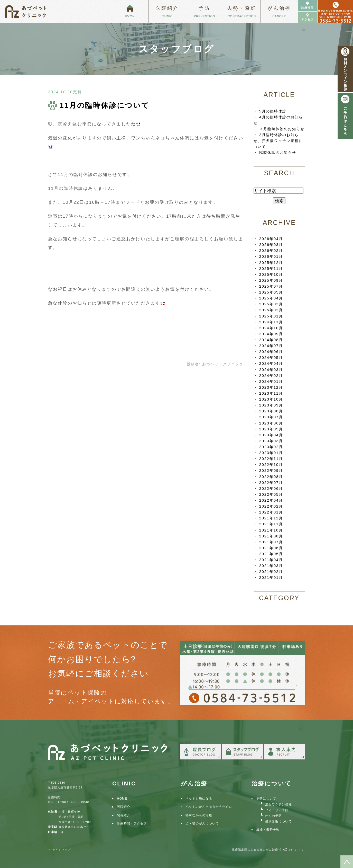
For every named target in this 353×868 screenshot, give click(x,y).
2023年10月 (271, 399)
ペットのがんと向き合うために (209, 807)
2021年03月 (271, 566)
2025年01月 (271, 316)
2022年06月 (271, 489)
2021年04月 (271, 560)
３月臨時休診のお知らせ (282, 129)
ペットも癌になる (199, 799)
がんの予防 (273, 816)
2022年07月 (271, 483)
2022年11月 (271, 459)
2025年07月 (271, 286)
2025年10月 (271, 274)
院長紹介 (124, 815)
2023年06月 (271, 423)
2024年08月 (271, 340)
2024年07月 (271, 346)
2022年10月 (271, 465)
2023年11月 (271, 393)
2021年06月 (271, 548)
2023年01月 (271, 453)
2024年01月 (271, 382)
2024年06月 (271, 352)
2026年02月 (271, 251)
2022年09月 (271, 471)
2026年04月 (271, 239)
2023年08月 (271, 411)
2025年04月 (271, 298)
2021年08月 (271, 536)
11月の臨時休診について (105, 105)
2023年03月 (271, 441)
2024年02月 (271, 376)
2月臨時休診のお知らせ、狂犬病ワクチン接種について (278, 141)
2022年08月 (271, 477)
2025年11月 (271, 269)
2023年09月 (271, 405)
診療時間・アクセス (132, 823)
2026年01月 (271, 256)
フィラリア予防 (277, 810)
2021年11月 (271, 524)
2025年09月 (271, 280)
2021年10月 (271, 530)
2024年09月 (271, 334)
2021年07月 (271, 542)
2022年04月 (271, 500)
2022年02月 (271, 506)
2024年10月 (271, 328)
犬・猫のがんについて (202, 823)
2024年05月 (271, 358)
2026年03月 (271, 245)
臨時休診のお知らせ (278, 153)
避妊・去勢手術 (268, 829)
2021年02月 (271, 572)
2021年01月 (271, 578)
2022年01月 (271, 512)
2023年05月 (271, 429)
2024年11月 (271, 322)
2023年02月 (271, 447)
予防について (266, 799)
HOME (122, 799)
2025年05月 (271, 292)
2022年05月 (271, 494)
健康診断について (278, 821)
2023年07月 (271, 417)
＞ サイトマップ (59, 850)
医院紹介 (124, 807)
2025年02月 (271, 310)
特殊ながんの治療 (199, 815)
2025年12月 (271, 263)
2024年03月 (271, 370)
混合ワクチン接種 (278, 804)
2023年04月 (271, 435)
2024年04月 (271, 364)
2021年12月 (271, 518)
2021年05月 (271, 554)
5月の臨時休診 (273, 111)
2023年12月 (271, 387)
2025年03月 (271, 304)
